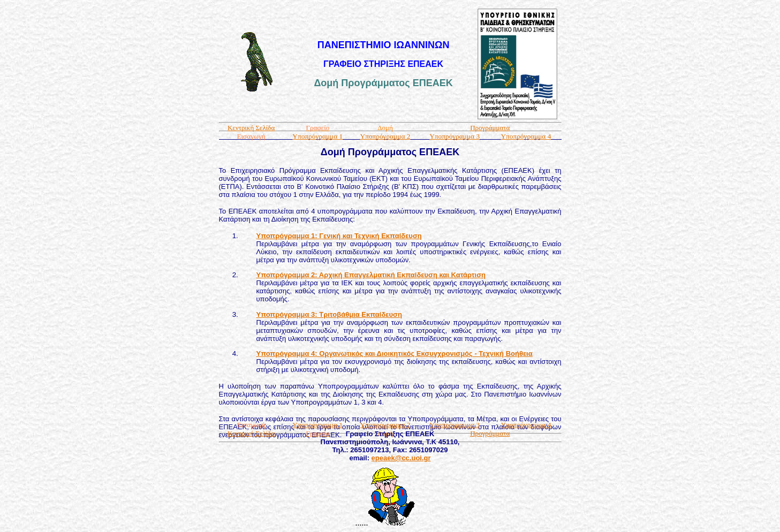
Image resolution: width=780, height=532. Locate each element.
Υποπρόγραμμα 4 (526, 136)
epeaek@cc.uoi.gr (401, 458)
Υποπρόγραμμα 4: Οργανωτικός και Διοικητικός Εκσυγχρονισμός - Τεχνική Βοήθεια (395, 354)
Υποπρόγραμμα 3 (455, 136)
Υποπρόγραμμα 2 (385, 136)
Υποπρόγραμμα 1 (317, 136)
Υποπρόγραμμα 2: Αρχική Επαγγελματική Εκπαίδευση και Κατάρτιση (371, 275)
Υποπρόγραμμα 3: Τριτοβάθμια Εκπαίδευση (329, 314)
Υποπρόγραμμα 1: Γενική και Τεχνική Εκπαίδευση (339, 236)
